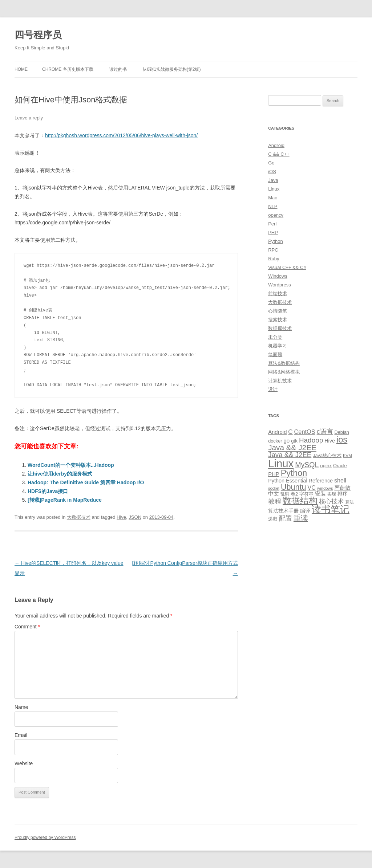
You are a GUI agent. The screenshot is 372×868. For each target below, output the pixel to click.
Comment (27, 627)
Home (21, 69)
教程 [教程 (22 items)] (275, 501)
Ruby (274, 259)
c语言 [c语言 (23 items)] (325, 432)
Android (276, 145)
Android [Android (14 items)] (277, 432)
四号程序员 (38, 35)
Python (275, 241)
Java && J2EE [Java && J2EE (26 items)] (290, 455)
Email (21, 735)
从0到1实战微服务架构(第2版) (171, 69)
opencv (276, 215)
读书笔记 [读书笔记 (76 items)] (331, 509)
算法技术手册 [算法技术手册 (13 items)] (283, 511)
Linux (274, 189)
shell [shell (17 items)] (340, 480)
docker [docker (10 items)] (275, 441)
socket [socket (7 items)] (274, 488)
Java (273, 180)
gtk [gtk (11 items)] (294, 441)
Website (24, 763)
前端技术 (278, 294)
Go (271, 163)
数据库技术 (280, 328)
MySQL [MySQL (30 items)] (307, 465)
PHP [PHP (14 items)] (274, 474)
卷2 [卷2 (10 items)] (294, 494)
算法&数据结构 (284, 363)
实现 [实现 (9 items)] (332, 494)
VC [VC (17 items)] (312, 488)
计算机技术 (280, 381)
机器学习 (278, 346)
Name (21, 707)
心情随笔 (278, 311)
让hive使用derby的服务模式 (60, 474)
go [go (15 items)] (286, 441)
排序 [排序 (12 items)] (343, 494)
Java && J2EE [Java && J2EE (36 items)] (292, 447)
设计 (273, 389)
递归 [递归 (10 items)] (273, 519)
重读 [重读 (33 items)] (301, 518)
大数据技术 (79, 517)
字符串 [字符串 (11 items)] (306, 494)
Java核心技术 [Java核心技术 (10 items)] (327, 455)
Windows (278, 276)
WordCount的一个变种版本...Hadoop (71, 465)
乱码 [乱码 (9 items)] (285, 494)
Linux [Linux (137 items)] (281, 463)
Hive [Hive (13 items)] (330, 441)
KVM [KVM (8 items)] (347, 456)
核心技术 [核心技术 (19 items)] (331, 502)
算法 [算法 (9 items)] (349, 502)
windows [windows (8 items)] (325, 488)
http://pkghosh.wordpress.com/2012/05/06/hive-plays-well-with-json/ (121, 135)
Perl (272, 224)
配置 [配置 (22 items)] (286, 518)
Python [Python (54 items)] (294, 473)
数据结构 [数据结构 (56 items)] (300, 501)
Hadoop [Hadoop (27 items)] (311, 440)
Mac (273, 198)
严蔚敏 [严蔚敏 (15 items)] (342, 488)
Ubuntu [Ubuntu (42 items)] (294, 487)
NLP (273, 206)
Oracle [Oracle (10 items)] (340, 466)
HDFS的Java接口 (48, 491)
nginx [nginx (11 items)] (326, 466)
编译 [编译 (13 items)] (305, 511)
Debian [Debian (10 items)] (341, 432)
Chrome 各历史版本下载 (68, 69)
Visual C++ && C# (287, 267)
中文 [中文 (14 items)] (274, 494)
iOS (272, 172)
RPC (273, 250)
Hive (121, 517)
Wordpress (280, 285)
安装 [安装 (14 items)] (320, 494)
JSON (135, 517)
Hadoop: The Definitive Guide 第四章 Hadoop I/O (86, 482)
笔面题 (275, 354)
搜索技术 (278, 320)
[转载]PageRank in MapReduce (65, 500)
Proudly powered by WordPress (45, 838)
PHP (273, 233)
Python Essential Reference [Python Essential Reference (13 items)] (300, 481)
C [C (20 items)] (290, 432)
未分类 (275, 337)
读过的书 (118, 69)
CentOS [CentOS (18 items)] (305, 432)
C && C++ (279, 154)
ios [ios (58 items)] (342, 439)
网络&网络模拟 (284, 372)
